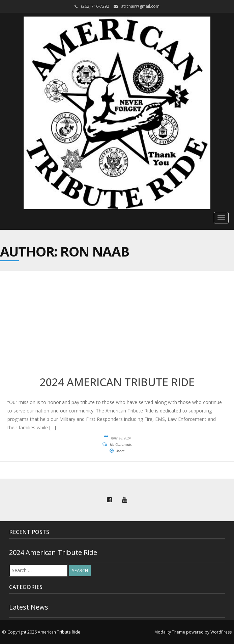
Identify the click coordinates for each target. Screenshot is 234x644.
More (120, 451)
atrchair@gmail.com (140, 6)
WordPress (221, 632)
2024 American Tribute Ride (53, 552)
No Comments (121, 445)
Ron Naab (94, 251)
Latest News (29, 607)
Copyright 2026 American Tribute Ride (44, 632)
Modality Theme (170, 632)
